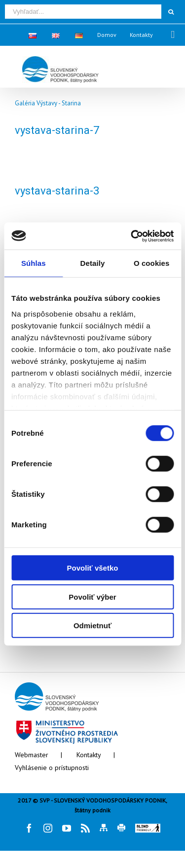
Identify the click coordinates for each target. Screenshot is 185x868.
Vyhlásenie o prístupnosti (52, 768)
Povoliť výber (92, 596)
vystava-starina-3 (57, 191)
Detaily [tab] (93, 263)
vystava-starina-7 (57, 130)
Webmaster (32, 755)
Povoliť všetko (93, 568)
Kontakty (89, 755)
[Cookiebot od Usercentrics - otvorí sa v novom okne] (132, 236)
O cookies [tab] (152, 263)
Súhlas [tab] (34, 263)
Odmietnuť (92, 626)
